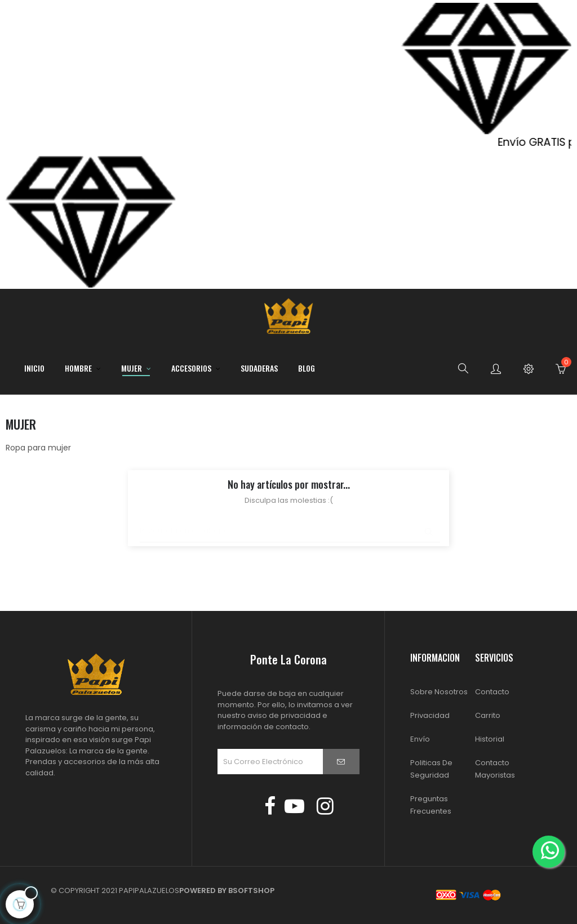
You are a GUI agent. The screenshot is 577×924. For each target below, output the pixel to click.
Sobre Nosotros (439, 692)
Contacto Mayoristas (495, 769)
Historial (490, 739)
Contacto (492, 692)
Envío (420, 739)
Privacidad (430, 715)
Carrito (488, 715)
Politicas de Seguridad (431, 769)
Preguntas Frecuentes (431, 805)
